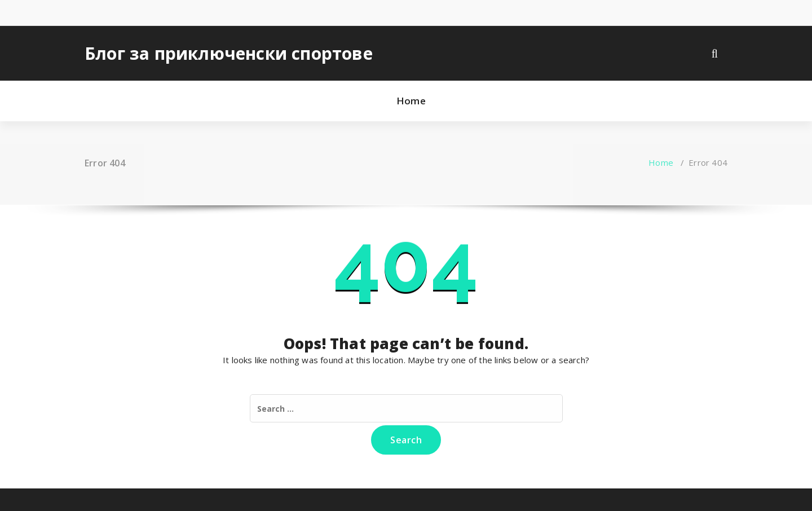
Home (411, 101)
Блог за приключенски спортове (229, 54)
